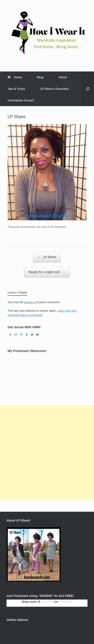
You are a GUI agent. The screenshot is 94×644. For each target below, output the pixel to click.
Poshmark (65, 602)
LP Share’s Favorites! (55, 89)
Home (15, 77)
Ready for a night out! (47, 272)
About (63, 77)
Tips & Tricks (16, 89)
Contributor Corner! (21, 100)
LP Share (47, 257)
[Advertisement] (47, 453)
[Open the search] (88, 89)
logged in (30, 302)
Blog (40, 77)
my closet (47, 602)
